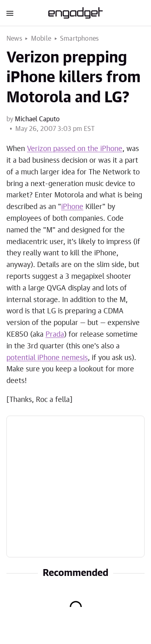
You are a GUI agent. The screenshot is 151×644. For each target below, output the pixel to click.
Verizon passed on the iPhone (75, 149)
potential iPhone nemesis (47, 358)
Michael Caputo (37, 119)
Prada (55, 335)
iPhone (72, 207)
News (14, 39)
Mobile (41, 39)
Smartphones (79, 39)
